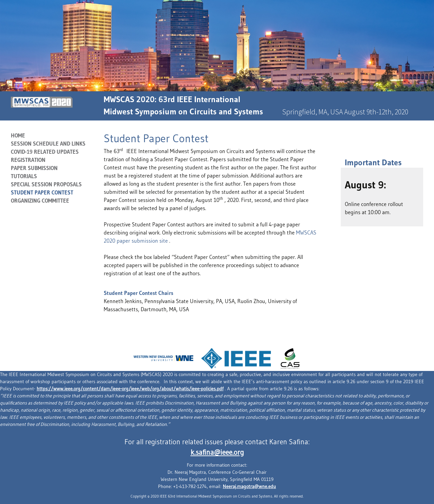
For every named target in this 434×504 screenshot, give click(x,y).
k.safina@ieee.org (217, 452)
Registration (28, 160)
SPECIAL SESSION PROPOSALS (46, 184)
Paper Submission (34, 168)
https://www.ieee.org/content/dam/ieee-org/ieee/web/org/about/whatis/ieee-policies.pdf (130, 389)
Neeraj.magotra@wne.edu (249, 486)
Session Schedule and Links (48, 144)
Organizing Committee (40, 201)
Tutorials (24, 176)
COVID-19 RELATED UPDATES (45, 152)
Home (18, 135)
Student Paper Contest (42, 192)
